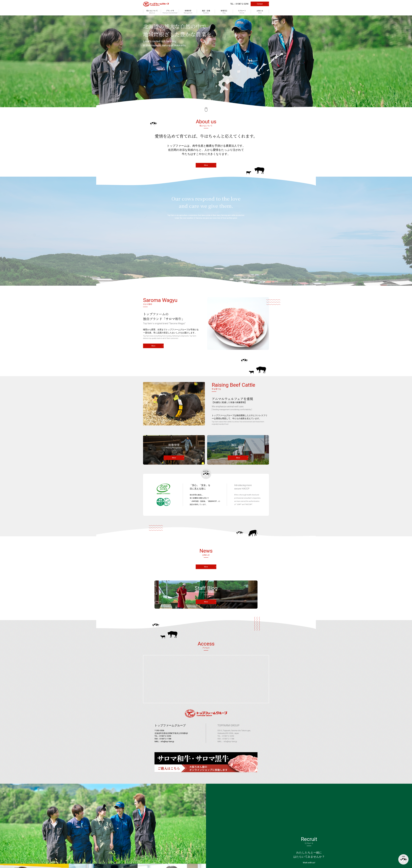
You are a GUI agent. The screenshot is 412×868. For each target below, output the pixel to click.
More (206, 165)
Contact (260, 4)
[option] (206, 61)
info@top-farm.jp (167, 742)
